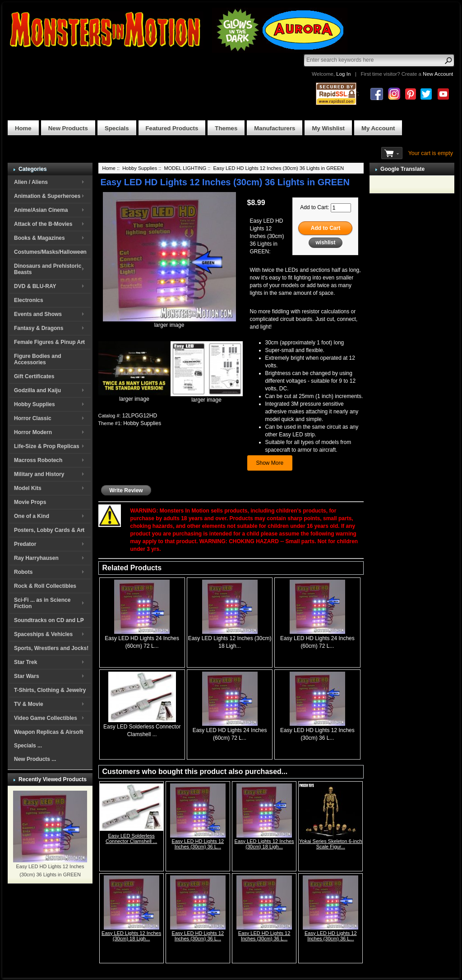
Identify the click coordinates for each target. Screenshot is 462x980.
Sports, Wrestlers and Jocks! (51, 648)
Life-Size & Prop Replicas (47, 446)
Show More (270, 463)
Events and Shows (38, 314)
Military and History (39, 474)
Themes (226, 128)
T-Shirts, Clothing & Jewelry (50, 690)
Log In (343, 74)
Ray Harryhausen (36, 558)
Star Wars (27, 676)
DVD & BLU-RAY (35, 286)
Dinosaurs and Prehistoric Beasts (48, 269)
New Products (68, 128)
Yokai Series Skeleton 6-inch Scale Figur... (331, 844)
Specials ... (28, 746)
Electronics (29, 300)
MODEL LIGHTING (185, 168)
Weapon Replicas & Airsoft (49, 732)
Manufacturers (275, 128)
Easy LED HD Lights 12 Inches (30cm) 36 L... (198, 844)
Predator (25, 544)
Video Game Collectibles (46, 718)
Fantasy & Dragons (39, 328)
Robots (23, 572)
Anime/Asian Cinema (41, 210)
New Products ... (35, 759)
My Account (378, 128)
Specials (117, 128)
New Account (438, 74)
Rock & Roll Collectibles (45, 586)
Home (23, 128)
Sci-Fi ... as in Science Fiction (42, 603)
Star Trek (25, 662)
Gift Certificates (34, 376)
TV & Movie (29, 704)
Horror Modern (33, 432)
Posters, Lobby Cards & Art (49, 530)
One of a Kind (32, 516)
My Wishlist (328, 128)
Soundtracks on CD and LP (49, 620)
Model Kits (28, 488)
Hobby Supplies (35, 404)
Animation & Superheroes (47, 196)
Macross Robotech (38, 460)
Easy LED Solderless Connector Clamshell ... (131, 838)
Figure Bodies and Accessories (38, 359)
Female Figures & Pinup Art (49, 342)
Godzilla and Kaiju (37, 390)
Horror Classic (33, 418)
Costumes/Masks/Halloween (50, 252)
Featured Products (172, 128)
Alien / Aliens (31, 182)
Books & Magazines (39, 238)
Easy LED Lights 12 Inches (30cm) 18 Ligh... (264, 844)
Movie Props (30, 502)
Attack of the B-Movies (43, 224)
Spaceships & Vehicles (43, 634)
